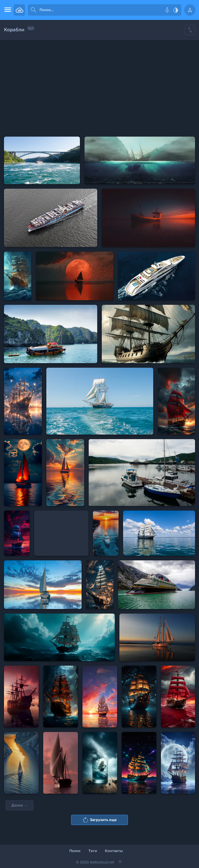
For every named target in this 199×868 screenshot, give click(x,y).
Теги (93, 851)
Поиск (75, 851)
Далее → (19, 805)
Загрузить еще (100, 820)
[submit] (34, 10)
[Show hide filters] (190, 30)
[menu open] (7, 10)
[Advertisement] (100, 88)
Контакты (114, 851)
